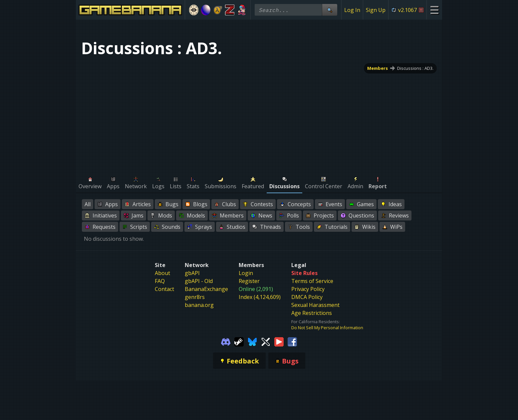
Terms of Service (312, 281)
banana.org (199, 305)
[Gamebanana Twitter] (266, 341)
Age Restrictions (312, 313)
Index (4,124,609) (260, 297)
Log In (352, 10)
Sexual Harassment (315, 305)
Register (249, 281)
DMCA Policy (307, 297)
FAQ (160, 281)
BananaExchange (206, 289)
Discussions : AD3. (415, 68)
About (162, 273)
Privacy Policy (308, 289)
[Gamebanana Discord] (226, 341)
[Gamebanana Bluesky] (252, 341)
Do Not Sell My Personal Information (327, 328)
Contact (164, 289)
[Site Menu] (434, 10)
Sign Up (376, 10)
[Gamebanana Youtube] (279, 341)
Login (246, 273)
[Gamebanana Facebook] (292, 341)
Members (378, 68)
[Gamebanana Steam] (239, 341)
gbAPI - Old (199, 281)
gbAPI (192, 273)
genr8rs (195, 297)
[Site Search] (330, 10)
